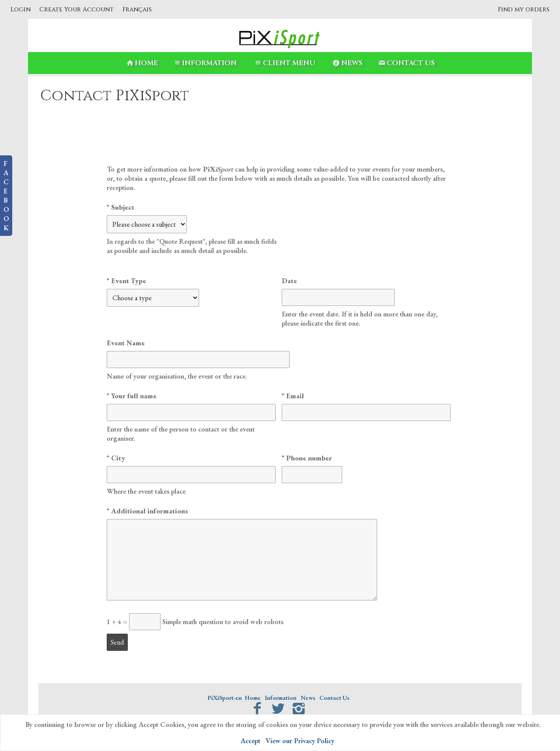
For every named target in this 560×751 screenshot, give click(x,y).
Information (205, 63)
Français (137, 9)
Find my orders (524, 9)
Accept (250, 741)
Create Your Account (77, 9)
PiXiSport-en (225, 698)
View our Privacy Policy (300, 741)
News (347, 63)
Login (21, 9)
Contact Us (406, 63)
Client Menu (284, 63)
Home (142, 63)
